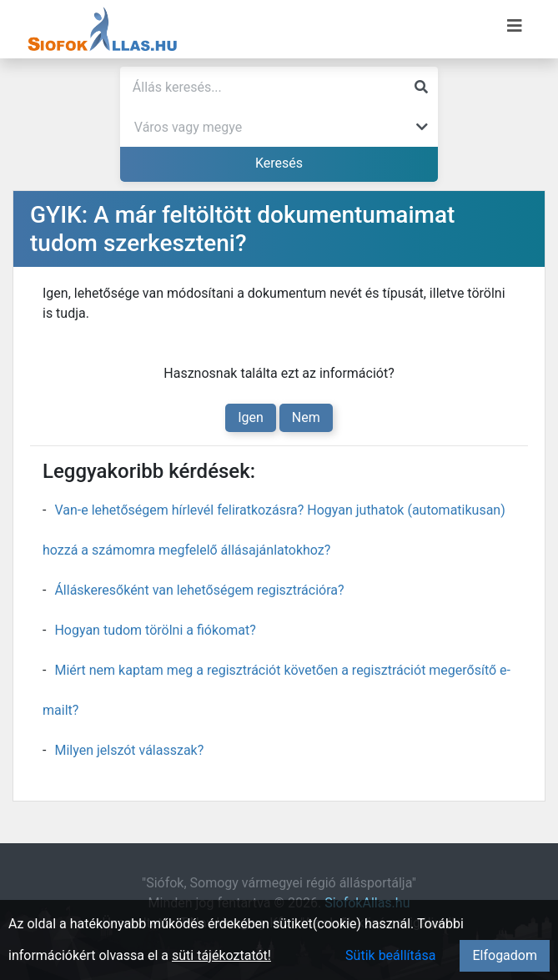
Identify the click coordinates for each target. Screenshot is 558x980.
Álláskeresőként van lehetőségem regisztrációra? (199, 590)
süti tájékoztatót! (221, 955)
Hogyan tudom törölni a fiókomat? (155, 630)
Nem (306, 417)
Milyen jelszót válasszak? (129, 750)
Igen (251, 417)
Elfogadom (505, 955)
